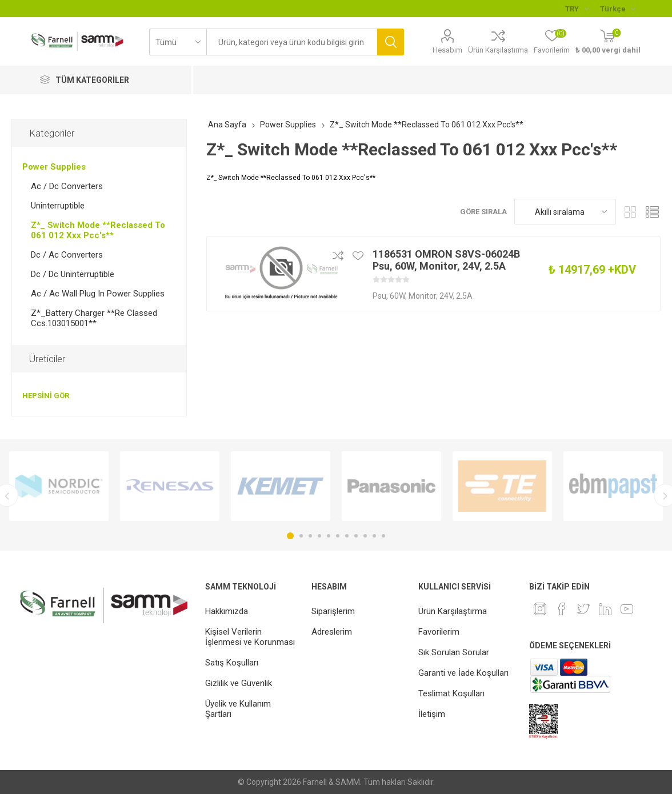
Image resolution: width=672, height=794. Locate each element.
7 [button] (347, 536)
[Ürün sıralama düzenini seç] (565, 212)
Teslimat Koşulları (451, 693)
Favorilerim (439, 632)
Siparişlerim (333, 611)
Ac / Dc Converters (67, 186)
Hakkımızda (227, 611)
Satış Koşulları (232, 663)
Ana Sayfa (227, 125)
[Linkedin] (605, 609)
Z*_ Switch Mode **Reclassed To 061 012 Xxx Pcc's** (98, 230)
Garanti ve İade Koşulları (463, 673)
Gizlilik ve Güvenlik (239, 683)
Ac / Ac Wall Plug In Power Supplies (98, 294)
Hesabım (447, 50)
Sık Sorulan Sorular (454, 652)
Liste (652, 212)
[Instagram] (540, 609)
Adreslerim (332, 632)
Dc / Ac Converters (67, 255)
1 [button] (290, 536)
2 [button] (301, 536)
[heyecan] (583, 609)
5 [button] (329, 536)
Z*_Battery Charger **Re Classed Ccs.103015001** (94, 318)
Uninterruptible (58, 206)
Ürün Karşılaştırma (498, 50)
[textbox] (292, 42)
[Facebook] (562, 609)
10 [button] (374, 536)
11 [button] (383, 536)
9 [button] (365, 536)
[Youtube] (627, 609)
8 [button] (356, 536)
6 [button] (338, 536)
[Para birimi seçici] (577, 9)
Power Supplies (54, 167)
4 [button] (319, 536)
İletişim (432, 714)
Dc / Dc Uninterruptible (73, 274)
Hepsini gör (46, 396)
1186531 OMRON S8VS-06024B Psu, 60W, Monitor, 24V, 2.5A (446, 260)
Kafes (630, 212)
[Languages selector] (617, 9)
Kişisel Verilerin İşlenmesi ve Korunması (250, 637)
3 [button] (310, 536)
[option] (59, 486)
